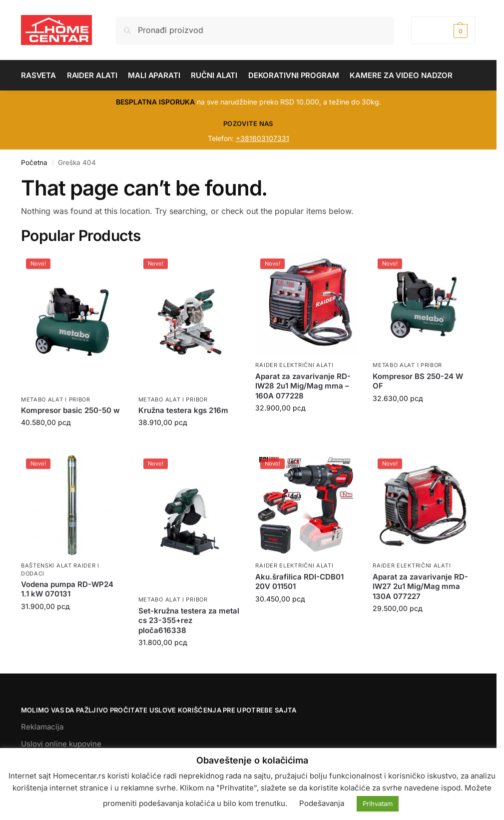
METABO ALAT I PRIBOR (56, 399)
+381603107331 (262, 138)
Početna (34, 162)
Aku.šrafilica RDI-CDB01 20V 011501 (299, 582)
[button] (443, 30)
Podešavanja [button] (322, 803)
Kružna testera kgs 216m (183, 410)
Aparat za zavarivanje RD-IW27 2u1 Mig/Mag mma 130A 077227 (420, 586)
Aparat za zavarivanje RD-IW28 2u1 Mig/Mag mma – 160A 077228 (303, 386)
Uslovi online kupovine (61, 744)
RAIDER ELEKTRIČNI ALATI (294, 365)
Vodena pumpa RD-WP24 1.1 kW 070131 (67, 589)
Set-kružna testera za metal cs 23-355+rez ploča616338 (189, 620)
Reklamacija (42, 727)
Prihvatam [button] (378, 803)
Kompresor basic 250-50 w (70, 410)
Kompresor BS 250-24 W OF (418, 381)
